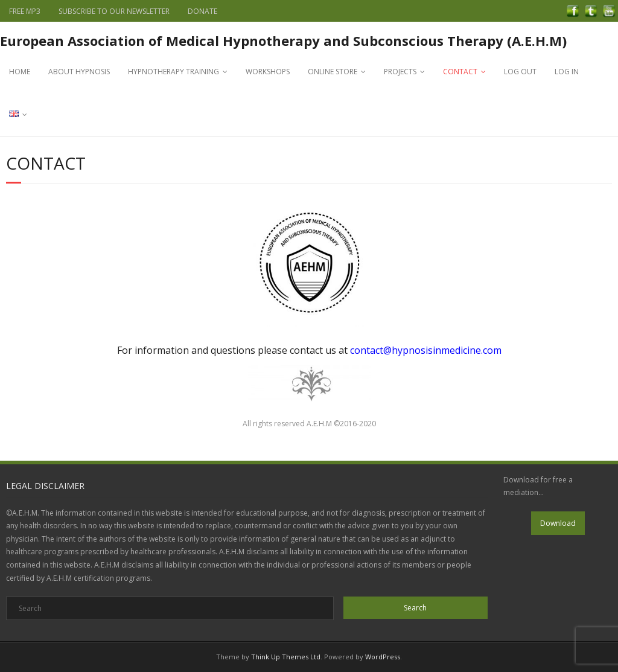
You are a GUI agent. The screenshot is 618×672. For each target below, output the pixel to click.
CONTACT (460, 72)
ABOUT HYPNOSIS (79, 72)
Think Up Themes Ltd (286, 657)
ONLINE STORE (333, 72)
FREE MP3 (25, 11)
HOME (20, 72)
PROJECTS (400, 72)
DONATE (202, 11)
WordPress (383, 657)
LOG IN (567, 72)
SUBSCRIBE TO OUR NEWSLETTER (114, 11)
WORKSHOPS (268, 72)
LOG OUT (520, 72)
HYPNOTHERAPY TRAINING (174, 72)
